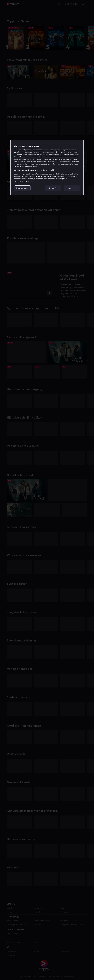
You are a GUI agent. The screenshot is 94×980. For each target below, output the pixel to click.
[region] (47, 167)
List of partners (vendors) (23, 181)
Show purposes (22, 188)
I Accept (72, 188)
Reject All (53, 188)
